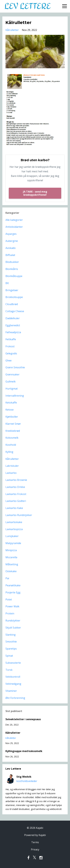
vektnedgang (13, 684)
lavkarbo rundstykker (19, 515)
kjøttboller (12, 417)
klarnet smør (13, 424)
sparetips (11, 649)
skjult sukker (13, 628)
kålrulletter (12, 30)
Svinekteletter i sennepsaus (23, 719)
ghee (9, 360)
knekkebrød (13, 431)
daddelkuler (13, 318)
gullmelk (11, 382)
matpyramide (13, 543)
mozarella (11, 557)
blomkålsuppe (14, 276)
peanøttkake (13, 585)
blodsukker (12, 262)
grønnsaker (12, 374)
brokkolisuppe (14, 297)
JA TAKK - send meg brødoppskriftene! (35, 193)
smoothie (11, 642)
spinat (9, 656)
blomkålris (12, 269)
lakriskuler (12, 466)
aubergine (12, 241)
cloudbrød (12, 304)
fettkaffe (11, 339)
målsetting (12, 564)
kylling (9, 452)
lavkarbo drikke (15, 487)
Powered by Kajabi (35, 835)
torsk (9, 670)
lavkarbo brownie (16, 480)
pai (7, 578)
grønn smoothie (15, 367)
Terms (35, 842)
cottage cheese (15, 311)
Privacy (35, 849)
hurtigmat (12, 389)
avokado (11, 248)
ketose (10, 410)
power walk (12, 606)
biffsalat (10, 255)
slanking (11, 635)
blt (7, 283)
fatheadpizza (13, 332)
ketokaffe (11, 403)
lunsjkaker (12, 536)
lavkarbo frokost (16, 494)
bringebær (12, 290)
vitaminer (11, 691)
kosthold (11, 445)
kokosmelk (12, 438)
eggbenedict (13, 325)
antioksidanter (14, 227)
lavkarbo (11, 473)
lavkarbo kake (14, 508)
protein (10, 613)
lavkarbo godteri (16, 501)
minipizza (11, 550)
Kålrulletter (13, 733)
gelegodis (11, 353)
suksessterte (13, 663)
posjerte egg (13, 592)
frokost (10, 346)
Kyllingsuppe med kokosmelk (24, 751)
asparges (11, 234)
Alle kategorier (14, 220)
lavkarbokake (14, 522)
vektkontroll (13, 677)
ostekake (11, 571)
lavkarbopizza (14, 529)
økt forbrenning (15, 698)
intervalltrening (15, 396)
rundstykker (13, 621)
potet (9, 599)
